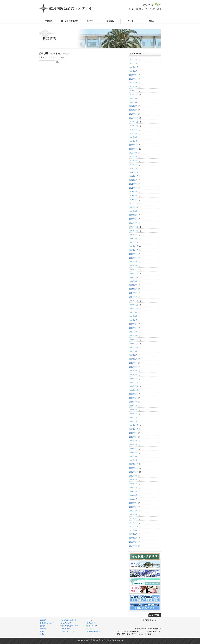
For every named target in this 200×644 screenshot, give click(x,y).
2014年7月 (133, 402)
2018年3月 (133, 266)
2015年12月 (134, 340)
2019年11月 (134, 227)
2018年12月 (134, 242)
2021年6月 (133, 188)
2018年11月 (134, 246)
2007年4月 (133, 546)
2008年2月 (133, 542)
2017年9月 (133, 281)
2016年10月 (134, 309)
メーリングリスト (68, 631)
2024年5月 (133, 110)
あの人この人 (66, 623)
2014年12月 (134, 383)
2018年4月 (133, 262)
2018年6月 (133, 258)
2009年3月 (133, 523)
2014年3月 (133, 414)
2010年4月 (133, 511)
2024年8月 (133, 102)
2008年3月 (133, 538)
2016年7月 (133, 320)
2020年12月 (134, 204)
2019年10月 (134, 231)
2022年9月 (133, 153)
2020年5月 (133, 219)
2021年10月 (134, 176)
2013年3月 (133, 456)
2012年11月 (134, 468)
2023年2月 (133, 141)
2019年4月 (133, 235)
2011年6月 (133, 491)
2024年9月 (133, 98)
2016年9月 (133, 312)
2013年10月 (134, 429)
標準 (156, 5)
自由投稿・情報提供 (69, 620)
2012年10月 (134, 472)
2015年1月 (133, 379)
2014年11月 (134, 386)
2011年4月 (133, 495)
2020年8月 (133, 211)
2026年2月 (133, 63)
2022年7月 (133, 157)
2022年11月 (134, 149)
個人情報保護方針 (93, 631)
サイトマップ (92, 626)
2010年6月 (133, 507)
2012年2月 (133, 488)
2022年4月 (133, 161)
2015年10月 (134, 347)
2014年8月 (133, 398)
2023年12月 (134, 118)
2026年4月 (133, 60)
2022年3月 (133, 165)
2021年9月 (133, 180)
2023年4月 (133, 134)
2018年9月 (133, 254)
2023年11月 (134, 122)
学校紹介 (49, 21)
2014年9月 (133, 394)
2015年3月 (133, 371)
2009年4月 (133, 519)
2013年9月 (133, 433)
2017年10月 (134, 277)
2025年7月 (133, 75)
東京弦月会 (65, 629)
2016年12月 (134, 301)
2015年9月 (133, 351)
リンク (89, 629)
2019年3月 (133, 239)
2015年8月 (133, 355)
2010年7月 (133, 503)
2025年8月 (133, 71)
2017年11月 (134, 274)
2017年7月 (133, 285)
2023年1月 (133, 145)
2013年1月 (133, 460)
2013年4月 (133, 453)
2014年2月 (133, 417)
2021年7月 (133, 184)
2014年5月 (133, 406)
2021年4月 (133, 192)
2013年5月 (133, 449)
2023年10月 (134, 126)
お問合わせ (91, 623)
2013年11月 (134, 425)
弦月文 (131, 21)
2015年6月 (133, 359)
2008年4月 (133, 534)
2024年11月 (134, 95)
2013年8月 (133, 437)
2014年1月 (133, 421)
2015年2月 (133, 375)
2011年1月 (133, 499)
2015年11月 (134, 344)
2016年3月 (133, 332)
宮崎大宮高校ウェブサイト (71, 626)
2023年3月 (133, 137)
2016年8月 (133, 316)
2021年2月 (133, 200)
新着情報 (110, 21)
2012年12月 (134, 464)
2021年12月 (134, 172)
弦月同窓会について (69, 21)
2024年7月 (133, 106)
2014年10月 (134, 390)
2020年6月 (133, 215)
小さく (153, 5)
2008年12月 (134, 526)
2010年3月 (133, 515)
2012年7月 (133, 480)
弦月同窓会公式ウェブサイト (67, 8)
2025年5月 (133, 79)
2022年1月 (133, 168)
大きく (160, 5)
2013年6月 (133, 445)
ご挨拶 (90, 21)
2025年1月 (133, 91)
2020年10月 (134, 207)
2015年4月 (133, 367)
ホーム (89, 620)
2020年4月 (133, 223)
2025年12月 (134, 67)
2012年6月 (133, 484)
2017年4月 (133, 289)
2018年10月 (134, 250)
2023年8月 (133, 130)
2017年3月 (133, 293)
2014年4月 (133, 410)
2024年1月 (133, 114)
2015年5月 (133, 363)
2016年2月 (133, 336)
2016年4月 (133, 328)
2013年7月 (133, 441)
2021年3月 (133, 196)
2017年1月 (133, 297)
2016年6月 (133, 324)
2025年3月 (133, 87)
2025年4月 (133, 83)
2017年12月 (134, 270)
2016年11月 (134, 305)
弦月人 (151, 21)
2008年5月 (133, 530)
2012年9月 (133, 476)
